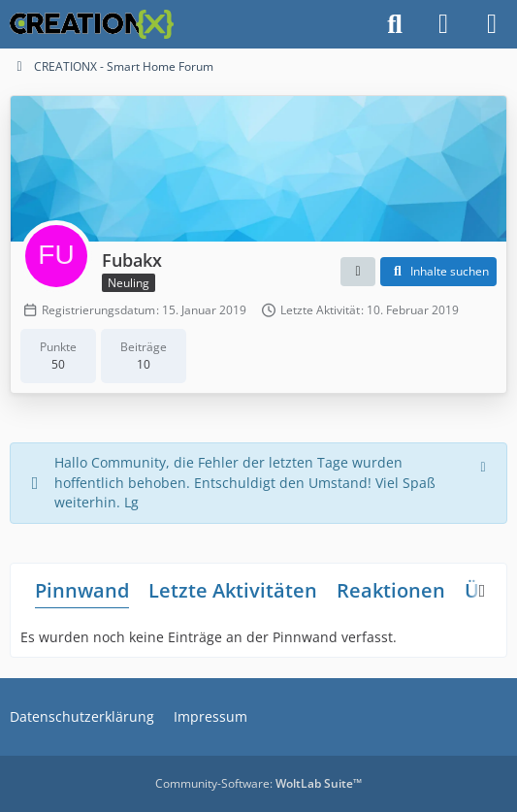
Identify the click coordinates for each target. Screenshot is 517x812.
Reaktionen (391, 590)
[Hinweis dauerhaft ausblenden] (485, 465)
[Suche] (395, 24)
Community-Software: (258, 783)
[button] (358, 272)
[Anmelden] (443, 24)
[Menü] (492, 24)
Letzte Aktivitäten (233, 590)
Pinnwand (82, 590)
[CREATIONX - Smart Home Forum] (92, 24)
